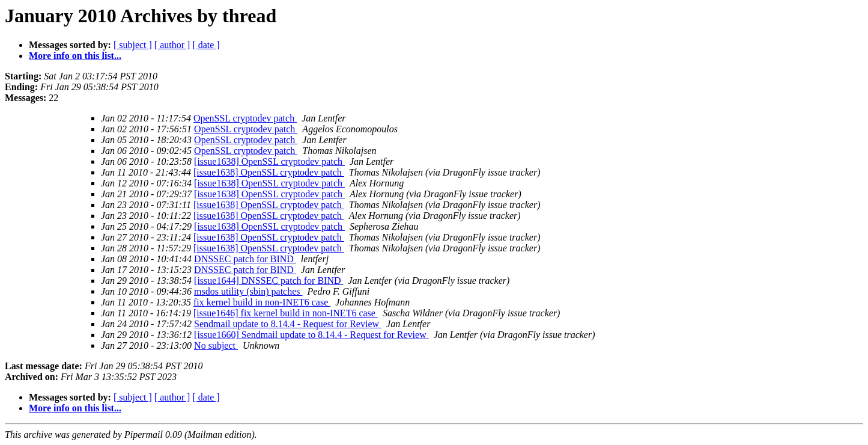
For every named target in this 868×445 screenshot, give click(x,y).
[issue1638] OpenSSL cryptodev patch (269, 161)
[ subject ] (133, 45)
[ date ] (206, 45)
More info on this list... (75, 56)
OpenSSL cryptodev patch (245, 118)
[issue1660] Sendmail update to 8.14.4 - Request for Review (311, 335)
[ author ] (172, 45)
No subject (216, 345)
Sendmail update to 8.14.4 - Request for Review (288, 324)
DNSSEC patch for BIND (245, 259)
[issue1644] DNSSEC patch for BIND (269, 281)
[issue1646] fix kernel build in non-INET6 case (286, 313)
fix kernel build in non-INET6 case (262, 302)
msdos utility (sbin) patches (248, 291)
